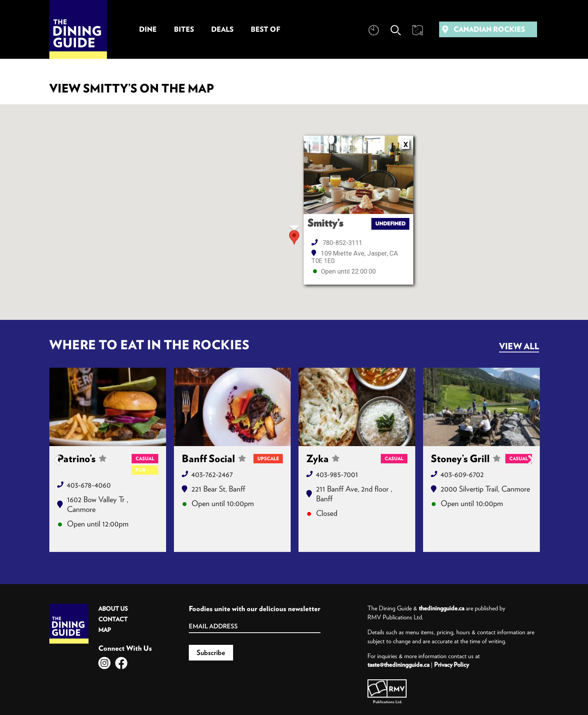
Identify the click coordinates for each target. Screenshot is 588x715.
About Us (113, 609)
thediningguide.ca (441, 608)
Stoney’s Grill (466, 459)
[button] (294, 237)
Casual (145, 458)
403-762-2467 (212, 474)
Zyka (323, 459)
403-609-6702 (462, 474)
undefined (390, 224)
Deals (222, 29)
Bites (184, 29)
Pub (140, 470)
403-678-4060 (89, 485)
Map (105, 630)
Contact (113, 619)
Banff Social (214, 459)
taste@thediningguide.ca (398, 664)
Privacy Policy (451, 664)
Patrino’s (82, 464)
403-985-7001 (337, 474)
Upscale (268, 458)
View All (519, 346)
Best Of (265, 29)
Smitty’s (325, 223)
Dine (148, 29)
